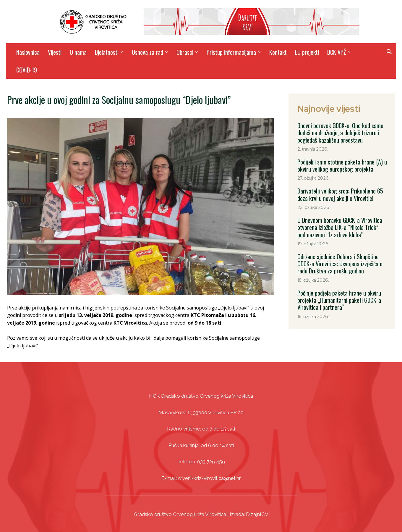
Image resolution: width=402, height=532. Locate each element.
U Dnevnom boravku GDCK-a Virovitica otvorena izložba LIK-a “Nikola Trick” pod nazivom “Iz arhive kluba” (342, 227)
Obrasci (187, 52)
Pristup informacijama (234, 52)
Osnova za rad (150, 52)
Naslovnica (28, 52)
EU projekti (307, 52)
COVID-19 (27, 70)
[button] (389, 53)
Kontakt (278, 52)
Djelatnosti (109, 52)
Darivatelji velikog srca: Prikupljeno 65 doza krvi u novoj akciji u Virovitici (340, 194)
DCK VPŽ (339, 52)
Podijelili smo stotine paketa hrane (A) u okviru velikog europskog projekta (342, 165)
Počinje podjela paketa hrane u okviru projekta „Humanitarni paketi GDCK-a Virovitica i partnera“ (339, 299)
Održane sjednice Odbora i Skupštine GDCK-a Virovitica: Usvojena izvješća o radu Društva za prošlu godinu (339, 263)
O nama (78, 52)
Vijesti (55, 52)
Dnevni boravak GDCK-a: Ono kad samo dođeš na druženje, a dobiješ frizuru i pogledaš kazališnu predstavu (340, 133)
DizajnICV (257, 514)
